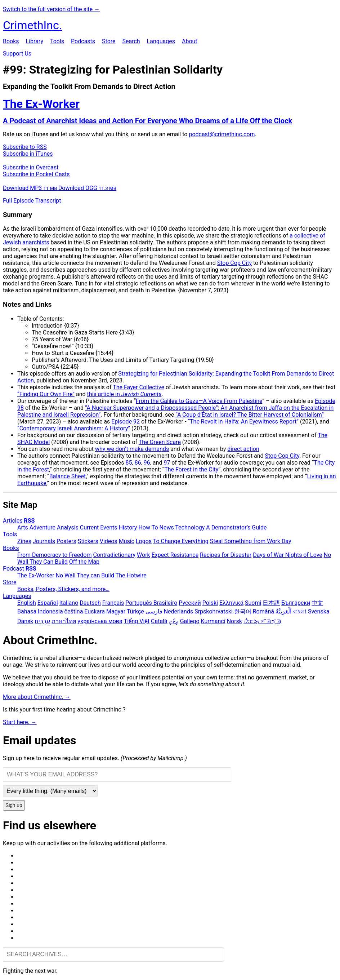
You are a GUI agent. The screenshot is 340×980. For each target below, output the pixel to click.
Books (11, 41)
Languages (161, 41)
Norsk (234, 621)
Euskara (95, 611)
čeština (74, 611)
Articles (13, 521)
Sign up (14, 805)
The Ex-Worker (36, 575)
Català (159, 621)
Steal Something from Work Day (251, 541)
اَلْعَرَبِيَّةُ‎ (283, 611)
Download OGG (87, 188)
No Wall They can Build (85, 575)
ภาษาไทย (64, 621)
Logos (144, 541)
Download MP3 (31, 188)
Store (109, 41)
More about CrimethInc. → (37, 697)
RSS (29, 521)
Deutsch (90, 603)
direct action (243, 449)
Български (296, 603)
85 (129, 463)
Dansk (25, 621)
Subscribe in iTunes (28, 154)
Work (144, 555)
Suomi (253, 603)
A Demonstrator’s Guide (236, 527)
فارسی (154, 611)
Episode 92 (126, 422)
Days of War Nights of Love (288, 555)
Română (263, 611)
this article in (124, 394)
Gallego (190, 621)
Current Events (99, 527)
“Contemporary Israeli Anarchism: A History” (74, 428)
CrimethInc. (32, 25)
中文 (317, 603)
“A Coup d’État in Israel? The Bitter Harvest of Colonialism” (250, 415)
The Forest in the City (191, 469)
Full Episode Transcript (32, 201)
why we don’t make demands (132, 449)
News (167, 527)
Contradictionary (114, 555)
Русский (190, 603)
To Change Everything (181, 541)
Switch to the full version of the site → (51, 9)
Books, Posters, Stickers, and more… (63, 589)
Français (113, 603)
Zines (24, 541)
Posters (66, 541)
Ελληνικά (231, 603)
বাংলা (300, 611)
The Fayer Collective (138, 387)
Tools (57, 41)
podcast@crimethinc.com (222, 134)
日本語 (271, 603)
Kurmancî (213, 621)
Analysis (68, 527)
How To (148, 527)
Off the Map (84, 562)
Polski (210, 603)
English (27, 603)
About (190, 41)
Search (131, 41)
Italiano (69, 603)
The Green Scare (160, 442)
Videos (109, 541)
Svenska (319, 611)
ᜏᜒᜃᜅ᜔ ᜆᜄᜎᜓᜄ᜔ (262, 621)
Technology (190, 527)
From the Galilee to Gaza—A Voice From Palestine (199, 401)
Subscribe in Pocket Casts (36, 174)
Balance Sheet (68, 476)
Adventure (42, 527)
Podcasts (83, 41)
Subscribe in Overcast (31, 167)
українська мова (100, 621)
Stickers (88, 541)
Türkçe (135, 611)
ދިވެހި (174, 621)
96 (147, 463)
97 (167, 463)
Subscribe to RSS (25, 147)
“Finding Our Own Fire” (46, 394)
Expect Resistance (175, 555)
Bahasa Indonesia (40, 611)
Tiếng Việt (137, 621)
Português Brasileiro (151, 603)
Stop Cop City (234, 263)
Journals (44, 541)
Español (48, 603)
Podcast (14, 569)
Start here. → (20, 722)
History (128, 527)
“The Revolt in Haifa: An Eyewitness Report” (243, 422)
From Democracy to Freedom (55, 555)
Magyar (116, 611)
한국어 (243, 611)
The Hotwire (131, 575)
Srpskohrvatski (214, 611)
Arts (23, 527)
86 (138, 463)
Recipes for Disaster (226, 555)
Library (35, 41)
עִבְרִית (42, 621)
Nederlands (179, 611)
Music (127, 541)
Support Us (17, 54)
